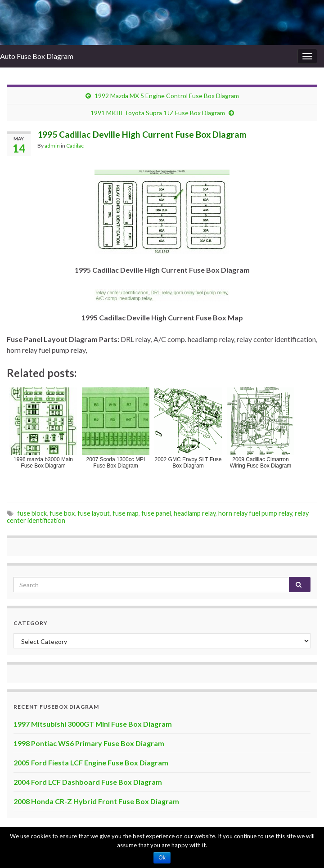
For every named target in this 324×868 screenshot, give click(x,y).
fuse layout (94, 513)
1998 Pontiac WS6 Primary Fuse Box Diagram (89, 743)
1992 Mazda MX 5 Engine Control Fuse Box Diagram (167, 96)
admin (52, 146)
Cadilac (75, 146)
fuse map (126, 513)
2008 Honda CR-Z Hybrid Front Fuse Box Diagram (96, 801)
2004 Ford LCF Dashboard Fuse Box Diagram (88, 782)
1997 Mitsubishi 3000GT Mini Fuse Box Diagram (93, 724)
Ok (162, 858)
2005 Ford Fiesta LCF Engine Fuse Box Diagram (91, 762)
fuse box (62, 513)
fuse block (32, 513)
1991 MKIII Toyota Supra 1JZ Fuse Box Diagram (158, 113)
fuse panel (156, 513)
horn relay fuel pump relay (255, 513)
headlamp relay (195, 513)
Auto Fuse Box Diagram (37, 56)
